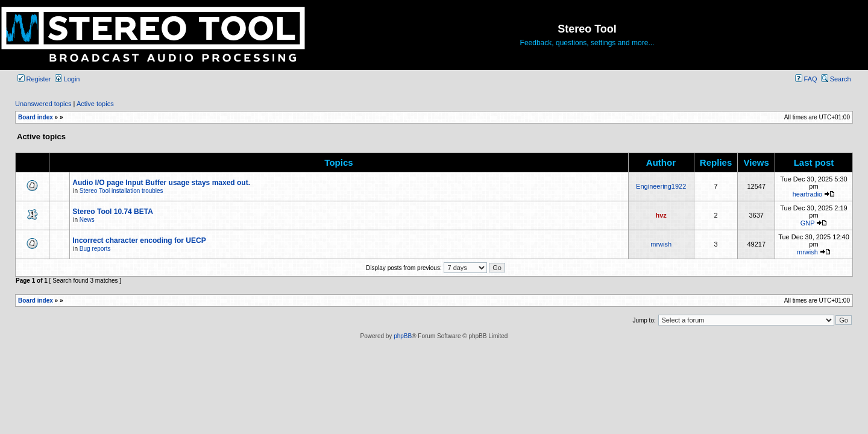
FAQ (806, 79)
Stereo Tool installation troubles (121, 191)
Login (68, 79)
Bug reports (95, 249)
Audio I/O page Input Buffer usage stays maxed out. (161, 183)
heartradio (808, 194)
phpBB (403, 336)
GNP (808, 223)
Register (34, 79)
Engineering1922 (661, 186)
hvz (661, 215)
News (87, 220)
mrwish (661, 244)
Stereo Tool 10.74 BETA (113, 212)
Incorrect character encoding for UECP (139, 241)
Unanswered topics (43, 104)
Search (836, 79)
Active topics (95, 104)
